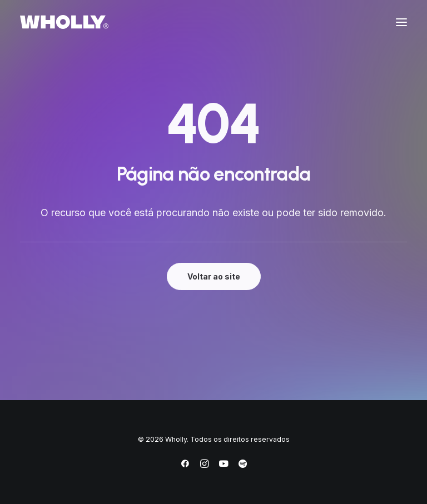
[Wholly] (64, 22)
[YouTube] (224, 465)
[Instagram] (204, 465)
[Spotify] (243, 465)
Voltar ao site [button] (214, 276)
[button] (401, 22)
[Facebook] (185, 465)
